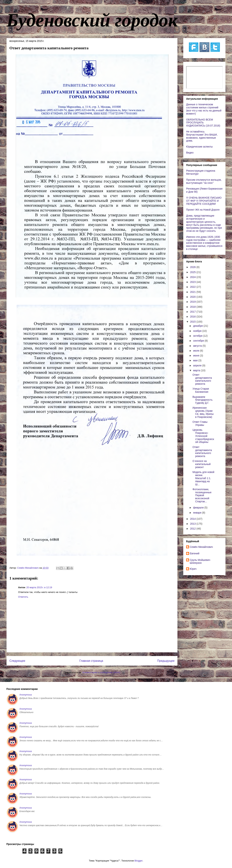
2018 (193, 307)
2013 (193, 524)
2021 (193, 292)
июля (196, 351)
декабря (198, 326)
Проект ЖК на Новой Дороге (203, 210)
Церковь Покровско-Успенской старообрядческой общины (203, 436)
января (197, 513)
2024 (193, 277)
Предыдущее (166, 661)
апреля (198, 366)
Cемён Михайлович (201, 547)
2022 (193, 287)
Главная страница (91, 661)
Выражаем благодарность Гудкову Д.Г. (203, 400)
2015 (193, 322)
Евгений (195, 553)
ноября (198, 331)
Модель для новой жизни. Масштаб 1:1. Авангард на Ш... (203, 478)
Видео (190, 153)
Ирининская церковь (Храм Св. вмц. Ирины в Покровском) (203, 412)
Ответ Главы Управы (200, 423)
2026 (193, 267)
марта (197, 370)
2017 (193, 312)
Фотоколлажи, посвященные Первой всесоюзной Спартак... (202, 495)
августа (198, 346)
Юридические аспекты (199, 147)
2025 (193, 272)
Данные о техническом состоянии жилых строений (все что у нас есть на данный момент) (204, 109)
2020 (193, 297)
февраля (199, 508)
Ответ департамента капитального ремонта (202, 379)
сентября (199, 341)
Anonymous (26, 695)
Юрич (193, 569)
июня (196, 356)
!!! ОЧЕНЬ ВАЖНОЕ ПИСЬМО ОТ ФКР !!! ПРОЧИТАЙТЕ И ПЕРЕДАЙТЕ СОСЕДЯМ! (204, 201)
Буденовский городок (92, 20)
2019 (193, 302)
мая (196, 360)
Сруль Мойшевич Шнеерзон (200, 561)
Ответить (23, 597)
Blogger (138, 861)
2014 (193, 519)
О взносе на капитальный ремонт (202, 464)
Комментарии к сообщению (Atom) (101, 672)
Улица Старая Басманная (201, 390)
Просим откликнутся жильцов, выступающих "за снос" (204, 181)
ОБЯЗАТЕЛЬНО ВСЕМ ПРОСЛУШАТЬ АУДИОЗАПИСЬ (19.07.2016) (203, 123)
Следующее (17, 661)
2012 (193, 529)
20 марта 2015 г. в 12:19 (39, 587)
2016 (193, 317)
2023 (193, 282)
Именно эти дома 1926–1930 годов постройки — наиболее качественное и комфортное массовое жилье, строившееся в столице (204, 243)
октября (198, 336)
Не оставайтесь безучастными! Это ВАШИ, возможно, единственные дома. (202, 136)
